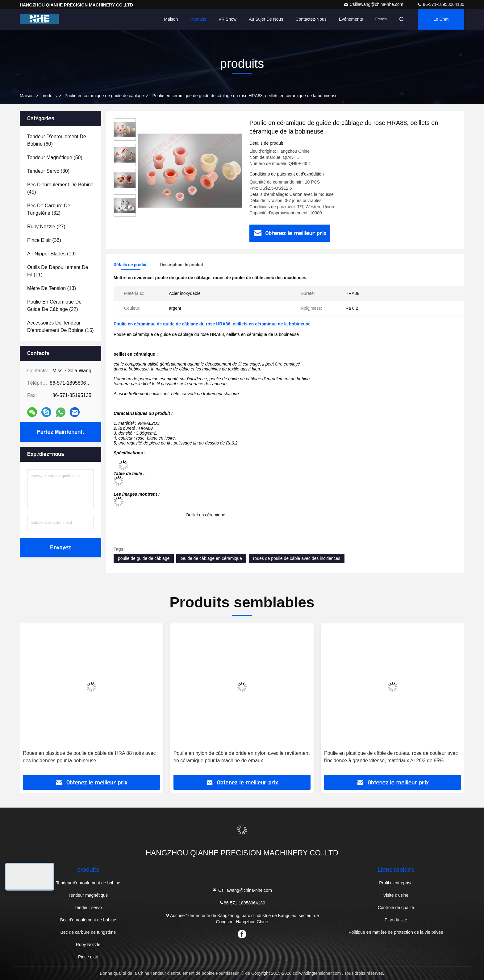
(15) (60, 327)
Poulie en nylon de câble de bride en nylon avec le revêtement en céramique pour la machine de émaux (242, 757)
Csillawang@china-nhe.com (374, 4)
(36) (44, 240)
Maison (171, 19)
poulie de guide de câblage (144, 558)
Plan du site (396, 920)
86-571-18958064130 (440, 4)
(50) (55, 157)
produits (49, 96)
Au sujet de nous (266, 19)
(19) (51, 254)
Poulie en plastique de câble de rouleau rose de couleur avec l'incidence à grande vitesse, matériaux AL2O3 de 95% (391, 757)
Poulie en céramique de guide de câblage (104, 96)
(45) (60, 188)
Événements (351, 19)
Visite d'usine (396, 895)
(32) (49, 209)
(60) (57, 140)
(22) (54, 306)
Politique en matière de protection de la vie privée (396, 932)
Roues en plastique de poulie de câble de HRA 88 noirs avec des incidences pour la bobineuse (89, 757)
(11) (58, 271)
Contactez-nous (311, 19)
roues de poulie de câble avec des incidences (297, 558)
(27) (46, 227)
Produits (198, 19)
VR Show (227, 19)
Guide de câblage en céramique (211, 558)
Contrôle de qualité (396, 908)
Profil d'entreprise (396, 883)
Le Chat (441, 19)
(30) (48, 171)
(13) (52, 288)
